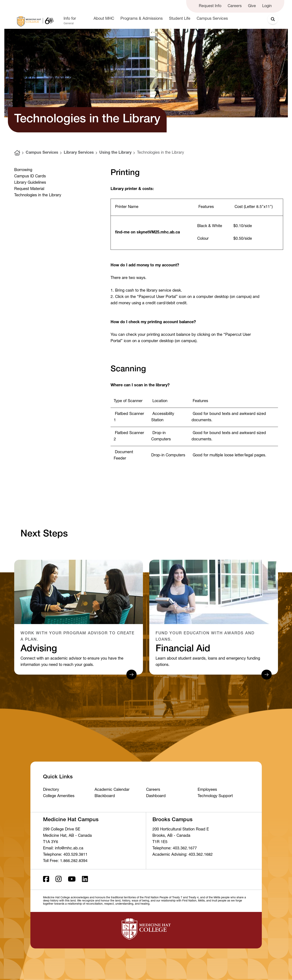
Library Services (79, 153)
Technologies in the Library (161, 153)
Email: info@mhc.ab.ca (63, 849)
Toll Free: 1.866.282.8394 (65, 861)
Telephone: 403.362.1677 (175, 849)
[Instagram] (59, 879)
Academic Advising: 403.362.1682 (183, 855)
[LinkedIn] (85, 879)
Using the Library (115, 153)
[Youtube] (72, 879)
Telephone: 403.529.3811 (65, 855)
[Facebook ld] (46, 879)
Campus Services (42, 153)
